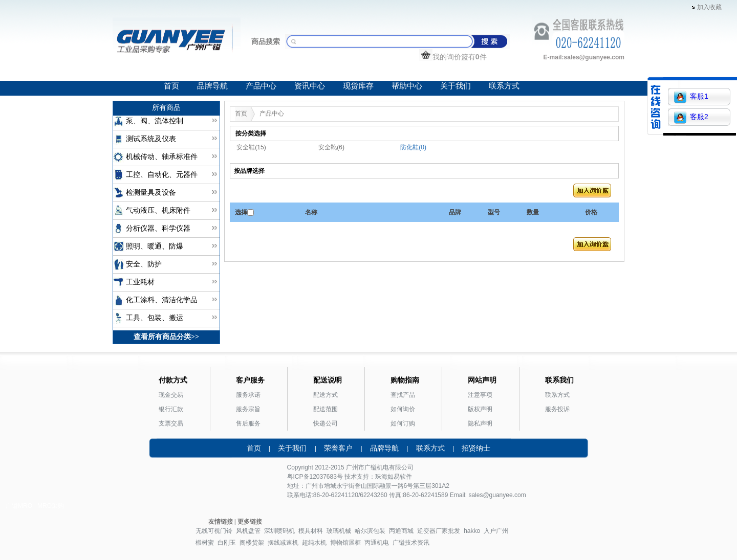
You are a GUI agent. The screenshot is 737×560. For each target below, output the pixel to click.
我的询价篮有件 (453, 57)
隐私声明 (480, 423)
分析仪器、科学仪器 (158, 228)
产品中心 (261, 86)
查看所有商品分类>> (166, 337)
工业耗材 (140, 282)
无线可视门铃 (214, 531)
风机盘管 (248, 531)
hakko (472, 531)
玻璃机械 (339, 531)
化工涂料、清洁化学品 (162, 300)
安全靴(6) (331, 147)
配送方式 (326, 395)
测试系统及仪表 (151, 139)
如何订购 (403, 423)
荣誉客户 (338, 448)
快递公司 (326, 423)
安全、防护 (144, 264)
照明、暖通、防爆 (155, 246)
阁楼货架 (252, 543)
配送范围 (326, 409)
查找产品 (403, 395)
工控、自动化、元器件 (162, 175)
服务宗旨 (248, 409)
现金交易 (171, 395)
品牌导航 (212, 86)
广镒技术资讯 (411, 543)
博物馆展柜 (345, 543)
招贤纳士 (476, 448)
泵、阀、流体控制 (155, 121)
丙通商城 (401, 531)
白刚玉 (227, 543)
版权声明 (480, 409)
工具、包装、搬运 (155, 318)
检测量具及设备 (151, 193)
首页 (171, 86)
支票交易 (171, 423)
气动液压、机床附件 (158, 210)
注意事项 (480, 395)
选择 (241, 212)
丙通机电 (377, 543)
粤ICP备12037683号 (315, 477)
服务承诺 (248, 395)
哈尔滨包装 (370, 531)
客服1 (691, 97)
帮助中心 (407, 86)
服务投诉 (557, 409)
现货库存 (358, 86)
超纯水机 (314, 543)
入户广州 (496, 531)
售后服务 (248, 423)
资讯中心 (310, 86)
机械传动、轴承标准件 (162, 157)
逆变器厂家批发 (439, 531)
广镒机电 (377, 467)
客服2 (691, 117)
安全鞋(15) (251, 147)
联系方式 (504, 86)
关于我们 (456, 86)
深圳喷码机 (279, 531)
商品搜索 (266, 41)
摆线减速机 (283, 543)
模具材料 (311, 531)
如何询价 (403, 409)
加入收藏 (709, 7)
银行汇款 (171, 409)
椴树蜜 (205, 543)
